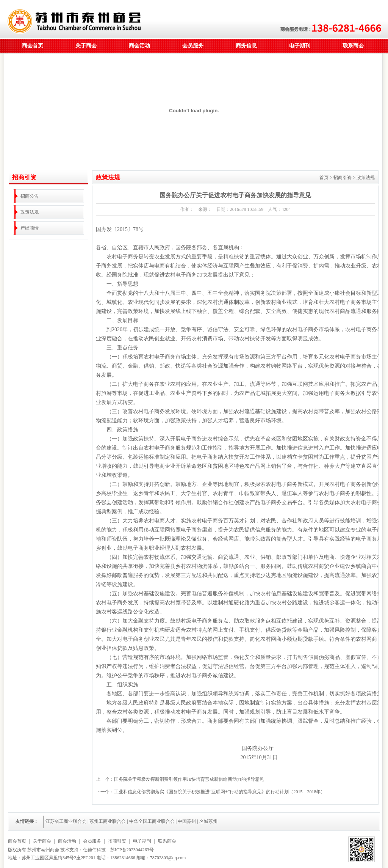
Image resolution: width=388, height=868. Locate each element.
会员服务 (193, 46)
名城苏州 (208, 821)
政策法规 (30, 212)
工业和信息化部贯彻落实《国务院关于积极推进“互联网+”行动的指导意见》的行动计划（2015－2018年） (220, 792)
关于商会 (86, 46)
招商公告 (30, 196)
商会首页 (33, 46)
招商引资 (117, 841)
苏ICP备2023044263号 (132, 850)
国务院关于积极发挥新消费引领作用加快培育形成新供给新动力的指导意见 (189, 779)
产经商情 (30, 228)
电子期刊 (300, 46)
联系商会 (353, 46)
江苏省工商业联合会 (66, 821)
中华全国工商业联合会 (152, 821)
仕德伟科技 (94, 850)
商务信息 (246, 46)
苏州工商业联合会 (108, 821)
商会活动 (139, 46)
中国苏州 (187, 821)
